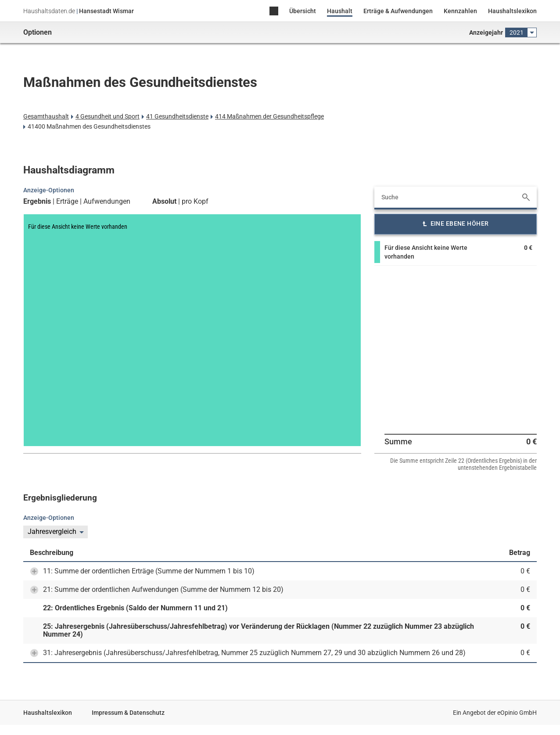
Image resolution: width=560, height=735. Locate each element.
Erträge (67, 202)
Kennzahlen (460, 11)
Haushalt (340, 11)
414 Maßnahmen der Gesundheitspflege (269, 116)
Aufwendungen (107, 202)
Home (274, 12)
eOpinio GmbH (517, 713)
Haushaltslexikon (512, 11)
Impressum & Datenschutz (128, 713)
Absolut (164, 202)
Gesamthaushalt (46, 116)
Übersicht (303, 11)
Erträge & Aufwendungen (398, 11)
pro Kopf (195, 202)
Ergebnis (37, 202)
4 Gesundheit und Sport (108, 116)
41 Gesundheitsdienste (177, 116)
